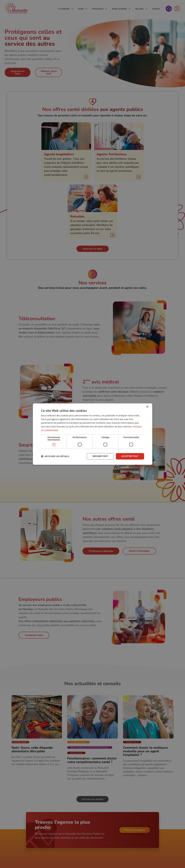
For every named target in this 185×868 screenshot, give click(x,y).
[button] (55, 456)
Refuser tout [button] (100, 456)
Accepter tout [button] (130, 456)
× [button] (147, 407)
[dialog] (93, 434)
